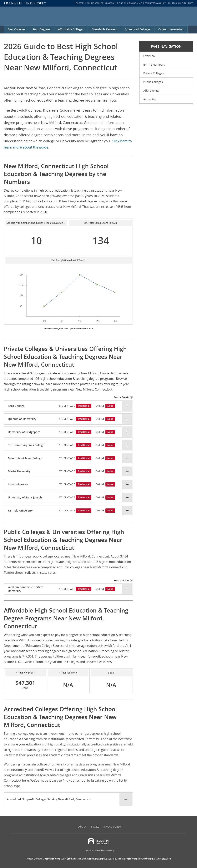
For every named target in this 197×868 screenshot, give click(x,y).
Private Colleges (154, 73)
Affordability (151, 91)
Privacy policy (112, 827)
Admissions (111, 3)
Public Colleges (153, 82)
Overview (149, 56)
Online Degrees (95, 3)
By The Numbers (154, 65)
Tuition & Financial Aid (131, 3)
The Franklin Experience (181, 3)
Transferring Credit (155, 3)
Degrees (80, 3)
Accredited (150, 99)
